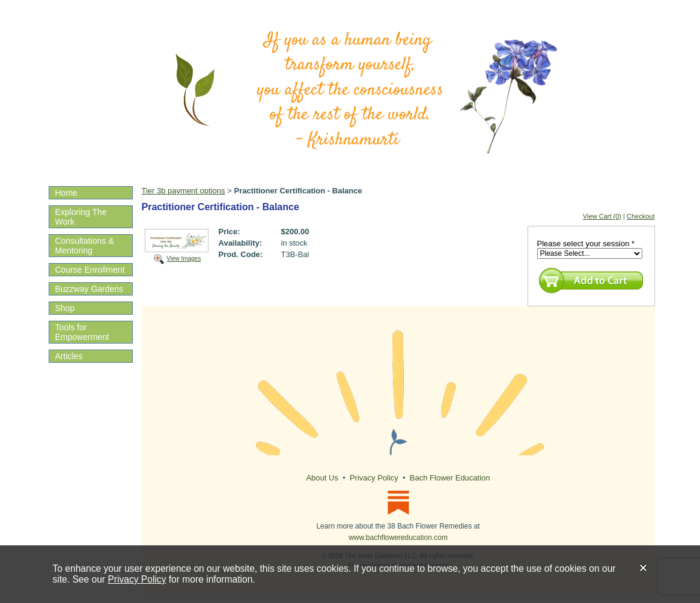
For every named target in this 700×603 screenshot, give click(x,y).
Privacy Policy (137, 579)
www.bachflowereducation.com (398, 538)
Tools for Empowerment (82, 332)
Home (66, 193)
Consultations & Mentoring (85, 246)
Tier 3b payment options (184, 191)
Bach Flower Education (450, 478)
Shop (65, 308)
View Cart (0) (602, 216)
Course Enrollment (90, 270)
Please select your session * (586, 244)
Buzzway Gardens (90, 289)
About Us (322, 478)
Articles (69, 356)
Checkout (641, 216)
